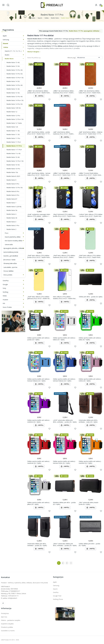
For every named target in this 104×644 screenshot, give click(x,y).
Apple (5, 36)
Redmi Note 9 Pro (13, 184)
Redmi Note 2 (11, 229)
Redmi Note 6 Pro (13, 195)
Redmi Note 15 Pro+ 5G (15, 78)
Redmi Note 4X (12, 218)
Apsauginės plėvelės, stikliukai (14, 248)
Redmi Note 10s (12, 172)
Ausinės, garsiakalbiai (11, 256)
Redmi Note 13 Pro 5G (15, 187)
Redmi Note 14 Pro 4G (15, 85)
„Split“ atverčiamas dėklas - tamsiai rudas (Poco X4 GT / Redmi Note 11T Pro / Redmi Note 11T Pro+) (39, 174)
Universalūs (9, 244)
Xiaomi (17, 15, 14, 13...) (13, 51)
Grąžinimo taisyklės (7, 624)
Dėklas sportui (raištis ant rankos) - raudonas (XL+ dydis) (39, 462)
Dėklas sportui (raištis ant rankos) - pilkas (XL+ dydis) (39, 503)
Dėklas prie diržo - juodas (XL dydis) (91, 297)
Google (5, 284)
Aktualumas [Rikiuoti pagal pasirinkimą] (89, 58)
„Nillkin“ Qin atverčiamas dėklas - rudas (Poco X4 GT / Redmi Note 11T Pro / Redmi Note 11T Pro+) (90, 92)
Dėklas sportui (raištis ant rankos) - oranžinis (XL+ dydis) (90, 462)
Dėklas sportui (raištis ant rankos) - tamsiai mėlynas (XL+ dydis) (64, 380)
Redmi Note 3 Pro (13, 225)
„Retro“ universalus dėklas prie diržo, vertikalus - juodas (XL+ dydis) (65, 545)
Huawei (5, 300)
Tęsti (71, 563)
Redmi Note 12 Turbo (14, 123)
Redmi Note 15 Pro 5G (15, 74)
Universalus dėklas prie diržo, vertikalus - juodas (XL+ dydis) (37, 545)
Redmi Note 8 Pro (13, 191)
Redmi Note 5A (12, 210)
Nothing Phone (58, 599)
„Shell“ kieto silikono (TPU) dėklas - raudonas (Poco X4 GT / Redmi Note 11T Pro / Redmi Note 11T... (64, 256)
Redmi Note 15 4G (13, 62)
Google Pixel (57, 596)
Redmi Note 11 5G (13, 134)
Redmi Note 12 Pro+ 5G (15, 119)
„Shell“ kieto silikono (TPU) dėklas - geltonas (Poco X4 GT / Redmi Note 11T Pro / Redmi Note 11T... (39, 298)
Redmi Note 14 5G (13, 81)
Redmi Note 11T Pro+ (14, 150)
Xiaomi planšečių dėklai (13, 237)
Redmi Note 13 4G (13, 89)
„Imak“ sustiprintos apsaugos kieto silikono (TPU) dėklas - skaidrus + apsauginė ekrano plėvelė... (39, 215)
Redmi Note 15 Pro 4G (15, 70)
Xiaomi (5, 43)
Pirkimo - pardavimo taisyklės (11, 620)
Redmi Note (9, 59)
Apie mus (4, 617)
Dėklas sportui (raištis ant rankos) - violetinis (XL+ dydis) (39, 421)
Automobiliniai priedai (11, 252)
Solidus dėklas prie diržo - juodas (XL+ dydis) (89, 545)
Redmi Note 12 (12, 112)
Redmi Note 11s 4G (13, 153)
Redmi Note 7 (11, 203)
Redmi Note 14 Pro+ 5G (15, 100)
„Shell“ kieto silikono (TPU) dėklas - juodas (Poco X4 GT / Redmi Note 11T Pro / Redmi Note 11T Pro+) (39, 256)
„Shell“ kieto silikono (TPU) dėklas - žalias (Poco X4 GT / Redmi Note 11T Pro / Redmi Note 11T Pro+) (90, 256)
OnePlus (6, 281)
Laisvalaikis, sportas (10, 267)
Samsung (6, 40)
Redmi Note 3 (11, 222)
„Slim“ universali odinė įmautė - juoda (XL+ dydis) (89, 503)
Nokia (5, 296)
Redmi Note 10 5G (13, 165)
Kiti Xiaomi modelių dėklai (14, 241)
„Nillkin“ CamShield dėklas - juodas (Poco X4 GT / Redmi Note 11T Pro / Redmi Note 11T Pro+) (65, 174)
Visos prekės (7, 307)
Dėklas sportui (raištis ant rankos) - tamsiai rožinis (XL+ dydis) (64, 462)
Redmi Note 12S (12, 127)
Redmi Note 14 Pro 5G (15, 104)
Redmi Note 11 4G (13, 131)
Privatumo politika (7, 627)
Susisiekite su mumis (8, 631)
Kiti (4, 303)
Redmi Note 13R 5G (14, 108)
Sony (4, 288)
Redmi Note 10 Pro (13, 169)
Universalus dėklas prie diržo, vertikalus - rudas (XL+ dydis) (88, 421)
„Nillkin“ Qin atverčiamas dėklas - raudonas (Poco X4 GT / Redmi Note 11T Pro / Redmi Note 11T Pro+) (64, 92)
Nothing (5, 292)
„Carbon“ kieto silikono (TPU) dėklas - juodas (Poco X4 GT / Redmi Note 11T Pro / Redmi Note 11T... (91, 215)
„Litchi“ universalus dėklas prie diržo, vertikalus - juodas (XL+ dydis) (65, 421)
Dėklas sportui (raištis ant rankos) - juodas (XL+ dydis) (39, 339)
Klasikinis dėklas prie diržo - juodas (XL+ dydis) (64, 503)
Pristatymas (5, 613)
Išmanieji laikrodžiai (10, 263)
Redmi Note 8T (12, 199)
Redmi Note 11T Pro (14, 146)
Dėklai (6, 47)
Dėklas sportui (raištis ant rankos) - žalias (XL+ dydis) (90, 339)
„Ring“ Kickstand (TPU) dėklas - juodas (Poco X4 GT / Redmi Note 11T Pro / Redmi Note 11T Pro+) (64, 215)
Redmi (7, 55)
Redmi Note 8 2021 (13, 176)
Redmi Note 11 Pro (13, 138)
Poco (7, 233)
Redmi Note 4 (11, 214)
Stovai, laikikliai (8, 271)
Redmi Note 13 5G (13, 93)
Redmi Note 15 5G (13, 66)
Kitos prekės (8, 275)
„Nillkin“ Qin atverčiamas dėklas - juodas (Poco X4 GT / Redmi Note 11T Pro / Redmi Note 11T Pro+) (38, 92)
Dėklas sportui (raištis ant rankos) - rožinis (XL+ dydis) (90, 380)
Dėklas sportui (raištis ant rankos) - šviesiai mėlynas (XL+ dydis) (39, 380)
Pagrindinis (8, 30)
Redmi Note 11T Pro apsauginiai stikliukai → (85, 31)
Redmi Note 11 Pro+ (14, 142)
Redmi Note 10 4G (13, 157)
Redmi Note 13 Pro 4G (15, 96)
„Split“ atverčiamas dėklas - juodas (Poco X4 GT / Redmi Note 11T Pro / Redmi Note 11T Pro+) (39, 133)
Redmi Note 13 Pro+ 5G (15, 161)
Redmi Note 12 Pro (13, 115)
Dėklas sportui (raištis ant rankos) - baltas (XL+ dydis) (64, 339)
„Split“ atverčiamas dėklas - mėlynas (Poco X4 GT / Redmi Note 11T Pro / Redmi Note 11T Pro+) (91, 133)
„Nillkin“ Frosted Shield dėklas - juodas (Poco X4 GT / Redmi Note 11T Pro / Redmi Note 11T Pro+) (90, 174)
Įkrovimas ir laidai (9, 260)
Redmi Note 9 (11, 180)
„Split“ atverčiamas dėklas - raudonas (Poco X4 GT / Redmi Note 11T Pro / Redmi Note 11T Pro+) (64, 133)
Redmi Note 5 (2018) (14, 207)
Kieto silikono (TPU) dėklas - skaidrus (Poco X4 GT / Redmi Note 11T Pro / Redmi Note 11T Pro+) (65, 298)
